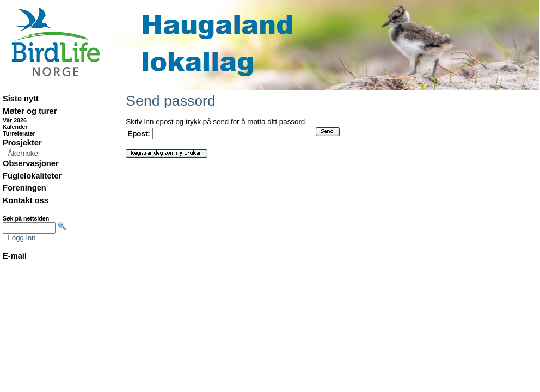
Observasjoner (31, 163)
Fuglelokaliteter (32, 176)
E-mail (15, 256)
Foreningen (24, 188)
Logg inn (22, 238)
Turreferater (19, 133)
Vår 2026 (15, 120)
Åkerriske (23, 153)
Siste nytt (21, 99)
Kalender (15, 127)
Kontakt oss (26, 200)
